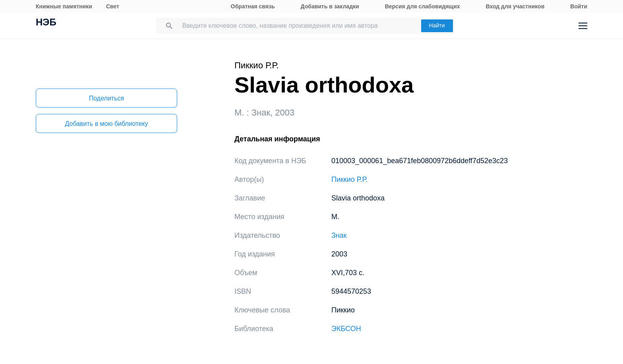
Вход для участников (515, 6)
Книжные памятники (64, 6)
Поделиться (106, 98)
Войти (579, 6)
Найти (437, 25)
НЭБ (46, 23)
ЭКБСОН (346, 329)
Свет (113, 6)
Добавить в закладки (330, 6)
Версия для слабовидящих (423, 6)
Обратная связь (253, 6)
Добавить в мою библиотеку (106, 124)
